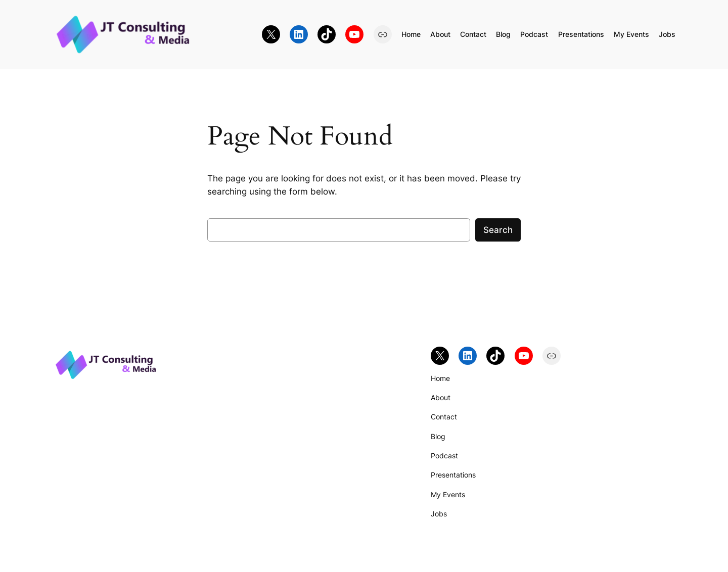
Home (411, 34)
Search (498, 230)
